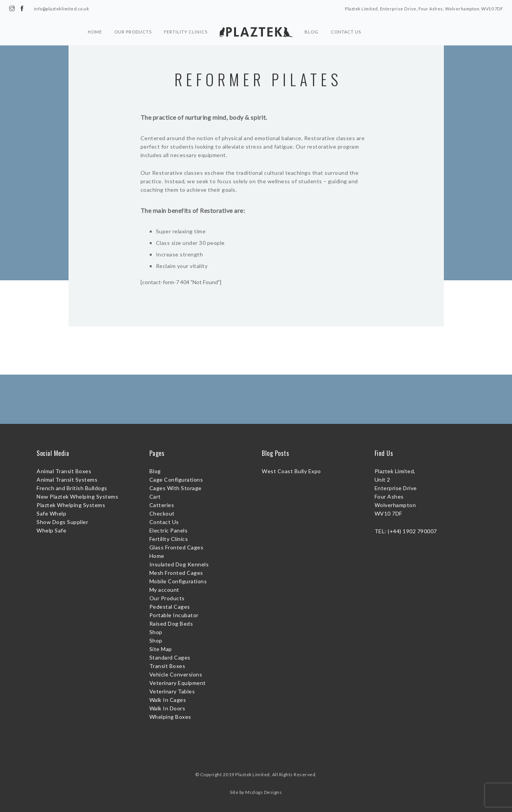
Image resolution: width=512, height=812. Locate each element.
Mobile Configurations (178, 581)
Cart (155, 496)
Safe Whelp (51, 513)
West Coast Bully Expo (291, 471)
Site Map (161, 649)
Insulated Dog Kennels (179, 564)
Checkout (162, 513)
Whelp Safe (51, 530)
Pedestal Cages (170, 607)
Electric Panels (169, 530)
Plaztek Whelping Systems (71, 505)
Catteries (162, 505)
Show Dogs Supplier (62, 522)
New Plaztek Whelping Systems (77, 496)
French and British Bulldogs (72, 488)
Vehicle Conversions (176, 674)
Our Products (133, 32)
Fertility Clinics (186, 32)
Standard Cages (170, 657)
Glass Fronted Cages (177, 547)
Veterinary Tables (172, 691)
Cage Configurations (176, 480)
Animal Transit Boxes (64, 471)
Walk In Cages (168, 700)
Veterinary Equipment (178, 683)
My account (164, 590)
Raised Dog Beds (171, 624)
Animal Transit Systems (67, 480)
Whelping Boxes (170, 717)
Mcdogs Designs (264, 792)
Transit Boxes (167, 666)
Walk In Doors (167, 708)
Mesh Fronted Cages (176, 573)
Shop (156, 632)
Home (95, 32)
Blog (311, 32)
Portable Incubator (174, 615)
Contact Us (346, 32)
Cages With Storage (176, 488)
